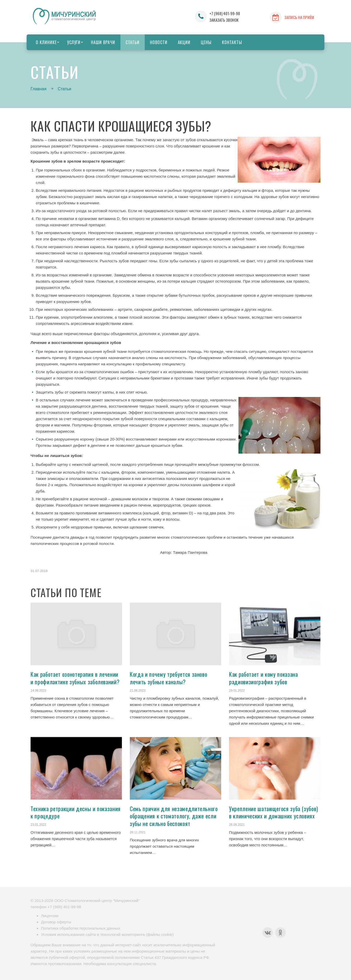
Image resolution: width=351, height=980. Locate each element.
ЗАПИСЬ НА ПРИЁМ (299, 17)
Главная (39, 89)
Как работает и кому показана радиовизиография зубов (263, 678)
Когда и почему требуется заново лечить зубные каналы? (168, 678)
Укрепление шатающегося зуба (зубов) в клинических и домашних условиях (274, 812)
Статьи (133, 42)
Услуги (74, 42)
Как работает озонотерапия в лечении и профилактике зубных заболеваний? (75, 678)
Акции (184, 42)
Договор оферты (56, 922)
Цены (206, 42)
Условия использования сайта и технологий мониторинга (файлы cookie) (107, 934)
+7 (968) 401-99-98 (225, 13)
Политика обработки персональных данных (81, 928)
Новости (159, 42)
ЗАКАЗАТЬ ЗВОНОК (224, 20)
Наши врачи (103, 42)
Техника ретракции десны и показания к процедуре (76, 812)
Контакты (232, 42)
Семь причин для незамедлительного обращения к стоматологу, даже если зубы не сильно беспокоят (174, 816)
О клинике (46, 42)
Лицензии (50, 916)
